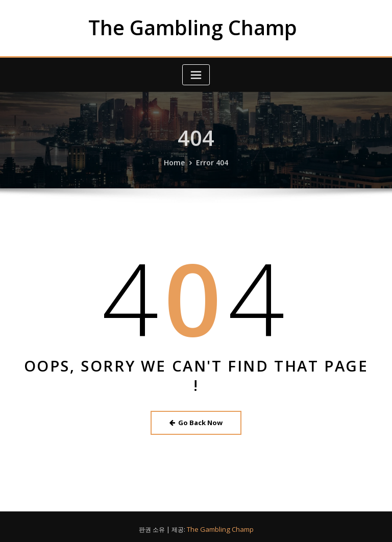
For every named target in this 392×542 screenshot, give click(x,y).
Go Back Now (196, 420)
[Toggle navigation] (196, 73)
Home (176, 169)
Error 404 (211, 169)
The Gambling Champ (193, 27)
